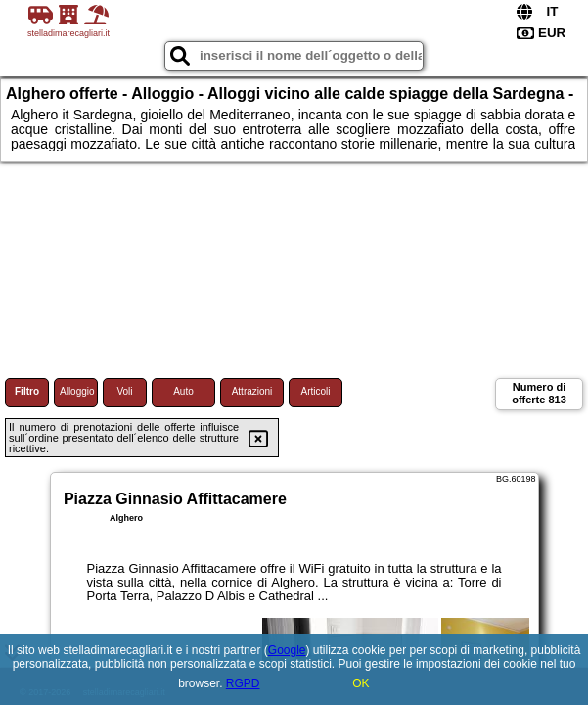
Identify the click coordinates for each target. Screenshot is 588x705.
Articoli (315, 391)
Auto (183, 391)
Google (287, 650)
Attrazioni (252, 391)
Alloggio (77, 391)
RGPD (243, 683)
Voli (124, 391)
